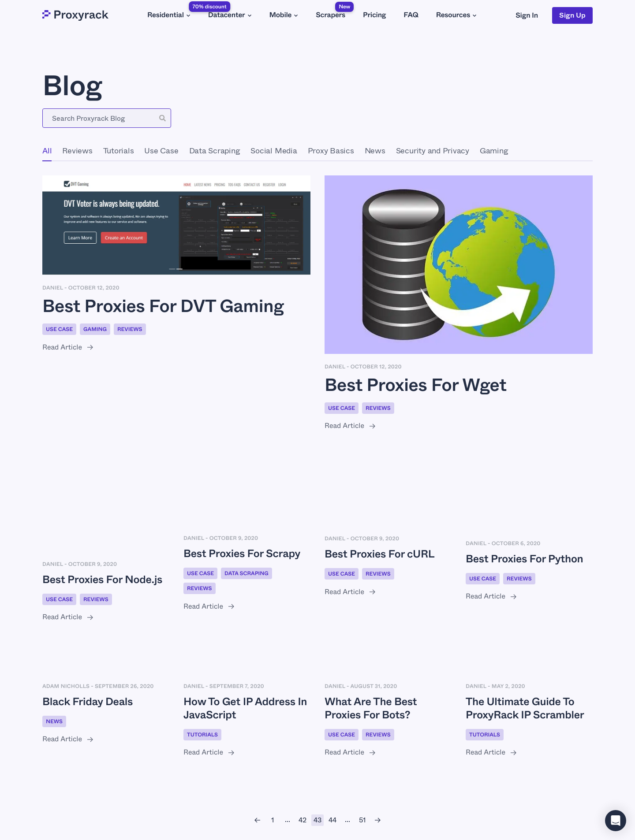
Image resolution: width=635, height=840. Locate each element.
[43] (317, 820)
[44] (332, 820)
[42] (303, 820)
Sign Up (572, 15)
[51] (362, 820)
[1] (273, 820)
